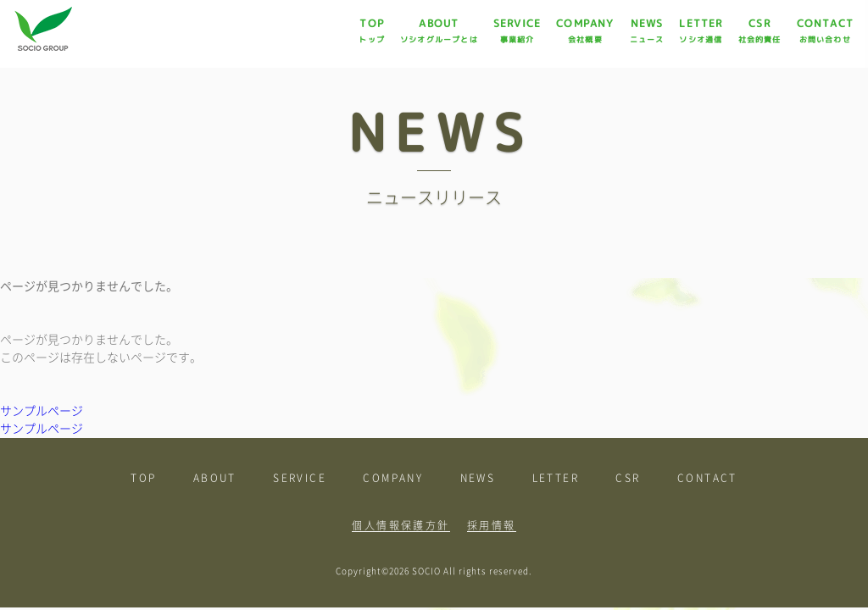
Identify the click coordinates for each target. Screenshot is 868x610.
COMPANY (585, 30)
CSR (760, 30)
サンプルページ (42, 411)
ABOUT (439, 30)
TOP (372, 30)
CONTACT (825, 30)
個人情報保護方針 (401, 525)
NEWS (647, 30)
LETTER (701, 30)
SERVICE (517, 30)
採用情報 (492, 525)
